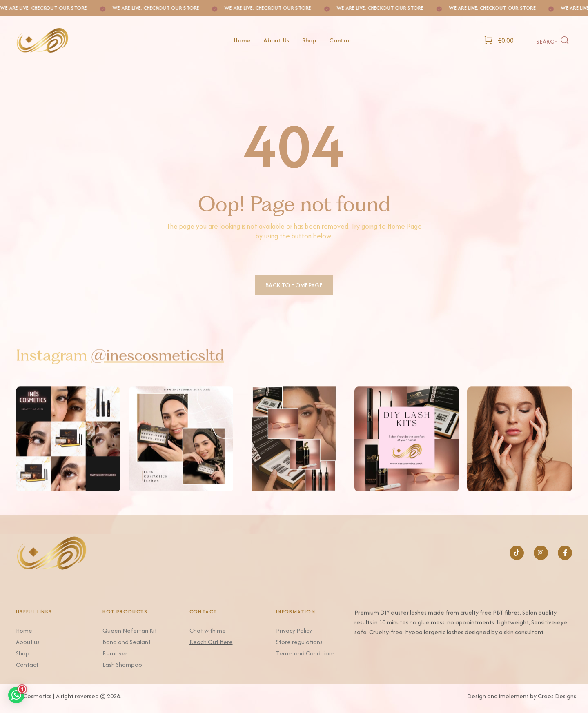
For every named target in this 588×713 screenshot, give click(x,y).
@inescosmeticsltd (158, 368)
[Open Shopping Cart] (499, 40)
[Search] (553, 40)
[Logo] (82, 40)
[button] (16, 695)
